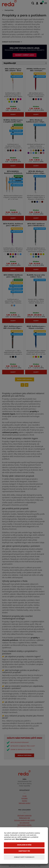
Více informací (21, 839)
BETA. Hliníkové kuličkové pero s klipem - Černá (36, 122)
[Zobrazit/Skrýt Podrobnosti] (24, 857)
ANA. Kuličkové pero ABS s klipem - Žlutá (13, 70)
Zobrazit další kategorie (11, 42)
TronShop (22, 866)
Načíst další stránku (25, 379)
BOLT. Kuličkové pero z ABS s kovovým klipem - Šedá (13, 328)
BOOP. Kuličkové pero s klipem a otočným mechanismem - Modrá (36, 328)
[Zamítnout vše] (24, 851)
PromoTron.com (31, 866)
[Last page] (27, 385)
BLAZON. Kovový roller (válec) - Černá (36, 276)
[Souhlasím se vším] (24, 845)
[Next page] (22, 385)
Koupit (13, 114)
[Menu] (45, 3)
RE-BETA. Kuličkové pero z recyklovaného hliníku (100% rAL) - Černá (13, 122)
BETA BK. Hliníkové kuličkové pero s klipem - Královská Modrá (36, 173)
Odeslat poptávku (24, 755)
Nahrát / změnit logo (25, 55)
